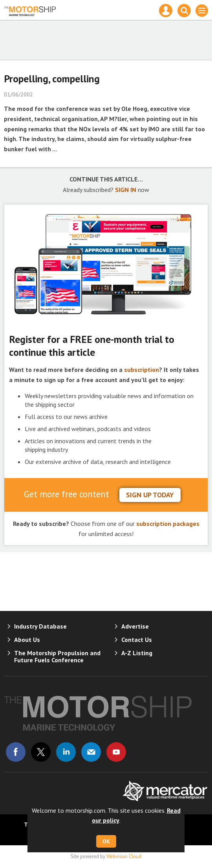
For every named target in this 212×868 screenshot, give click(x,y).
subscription (142, 370)
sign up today (150, 495)
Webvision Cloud (124, 856)
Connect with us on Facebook (16, 752)
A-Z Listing (137, 653)
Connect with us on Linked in (66, 752)
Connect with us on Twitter (41, 752)
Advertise (135, 626)
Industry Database (40, 626)
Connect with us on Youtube (116, 752)
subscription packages (168, 524)
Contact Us (137, 640)
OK (106, 841)
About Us (27, 640)
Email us (91, 752)
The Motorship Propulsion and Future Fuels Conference (57, 656)
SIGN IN (126, 190)
